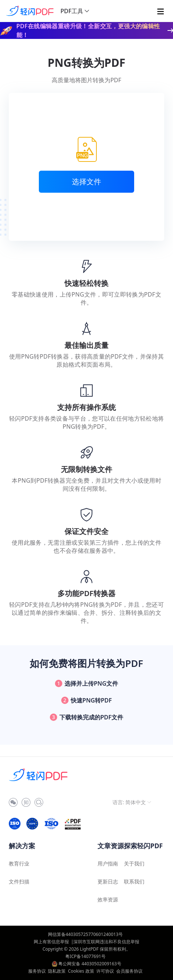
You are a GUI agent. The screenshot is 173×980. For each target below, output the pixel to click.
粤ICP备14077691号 (85, 956)
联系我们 (134, 881)
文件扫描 (19, 881)
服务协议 (37, 971)
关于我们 (134, 863)
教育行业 (19, 863)
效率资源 (108, 899)
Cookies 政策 (81, 971)
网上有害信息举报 (51, 942)
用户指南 (108, 863)
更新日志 (108, 881)
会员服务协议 (129, 971)
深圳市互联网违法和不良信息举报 (106, 942)
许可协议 (105, 971)
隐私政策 (57, 971)
